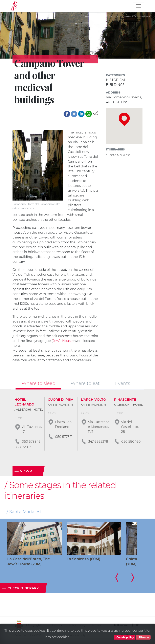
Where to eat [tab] (85, 383)
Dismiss (143, 637)
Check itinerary (23, 588)
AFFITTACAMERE (61, 405)
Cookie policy (125, 637)
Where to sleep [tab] (38, 383)
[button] (96, 113)
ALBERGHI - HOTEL (30, 410)
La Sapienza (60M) (83, 559)
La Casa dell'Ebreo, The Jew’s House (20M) (29, 562)
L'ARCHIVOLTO (93, 400)
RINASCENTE (125, 400)
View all (28, 471)
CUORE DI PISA (61, 400)
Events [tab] (123, 383)
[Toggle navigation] (138, 6)
